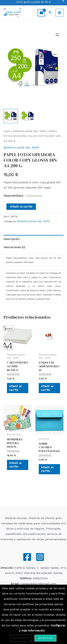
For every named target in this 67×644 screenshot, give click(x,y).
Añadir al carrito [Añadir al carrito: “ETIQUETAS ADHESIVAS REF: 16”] (47, 388)
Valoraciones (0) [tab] (14, 247)
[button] (57, 35)
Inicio (7, 131)
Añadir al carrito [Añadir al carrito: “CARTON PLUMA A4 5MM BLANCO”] (15, 388)
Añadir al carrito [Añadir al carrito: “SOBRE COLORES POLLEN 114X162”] (47, 469)
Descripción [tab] (12, 239)
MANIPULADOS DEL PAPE (30, 131)
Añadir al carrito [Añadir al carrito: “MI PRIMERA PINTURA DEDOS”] (15, 465)
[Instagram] (40, 557)
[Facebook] (27, 557)
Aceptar (45, 638)
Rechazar (21, 638)
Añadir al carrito (21, 207)
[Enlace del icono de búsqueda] (50, 13)
